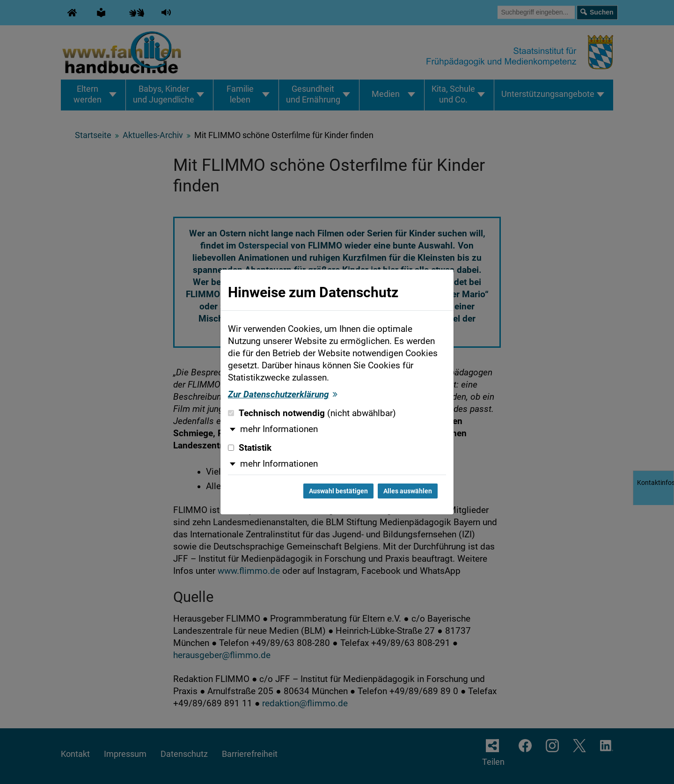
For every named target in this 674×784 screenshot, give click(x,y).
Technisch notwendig (312, 413)
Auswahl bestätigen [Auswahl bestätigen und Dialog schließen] (338, 491)
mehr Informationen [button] (279, 429)
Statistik (250, 448)
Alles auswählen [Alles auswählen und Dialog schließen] (408, 491)
